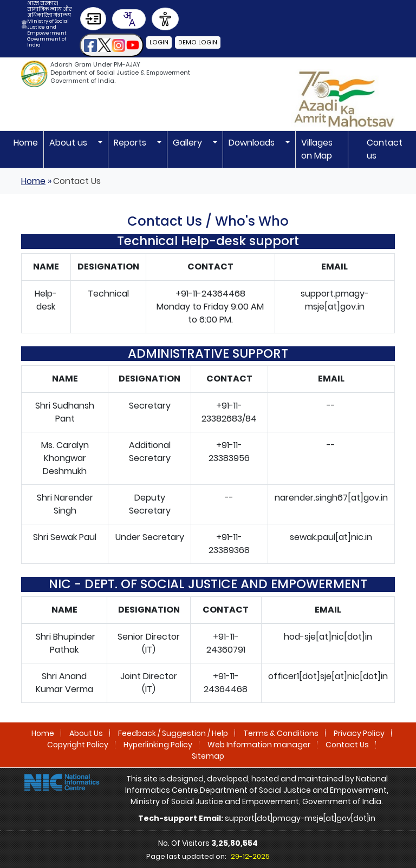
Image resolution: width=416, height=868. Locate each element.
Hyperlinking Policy (158, 745)
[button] (112, 45)
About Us (86, 733)
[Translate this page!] (129, 19)
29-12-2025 (250, 856)
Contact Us (347, 745)
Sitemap (208, 756)
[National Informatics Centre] (62, 781)
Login (159, 42)
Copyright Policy (78, 745)
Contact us (385, 149)
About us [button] (69, 143)
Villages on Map (317, 149)
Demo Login (197, 42)
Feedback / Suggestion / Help (173, 733)
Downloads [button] (253, 143)
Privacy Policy (359, 733)
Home (26, 143)
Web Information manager (259, 745)
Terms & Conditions (281, 733)
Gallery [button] (188, 143)
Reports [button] (131, 143)
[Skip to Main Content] (93, 19)
